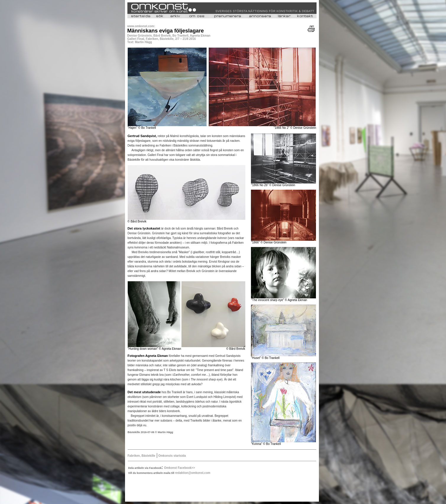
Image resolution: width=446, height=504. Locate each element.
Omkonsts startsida (172, 456)
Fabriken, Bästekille (142, 456)
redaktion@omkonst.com (193, 473)
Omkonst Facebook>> (179, 468)
